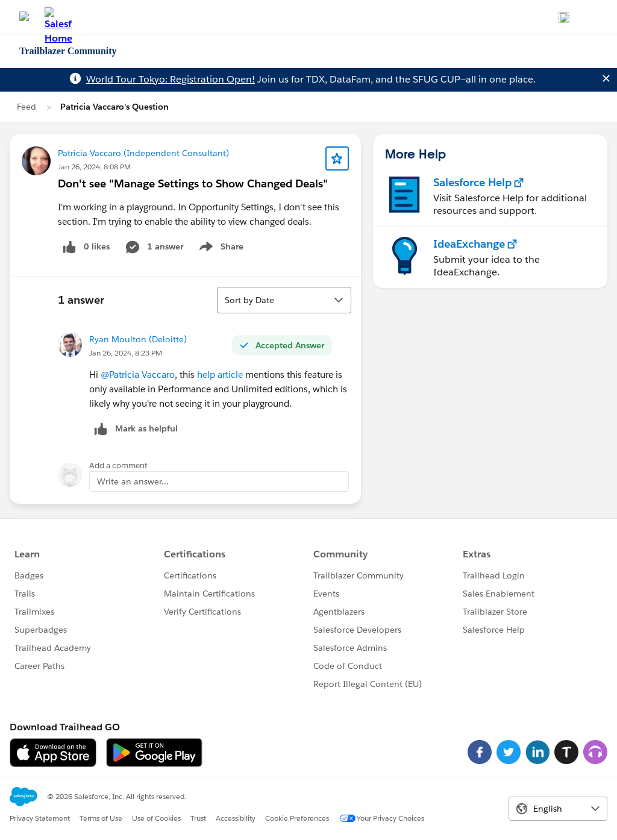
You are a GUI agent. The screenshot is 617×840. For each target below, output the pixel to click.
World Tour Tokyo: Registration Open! (171, 79)
